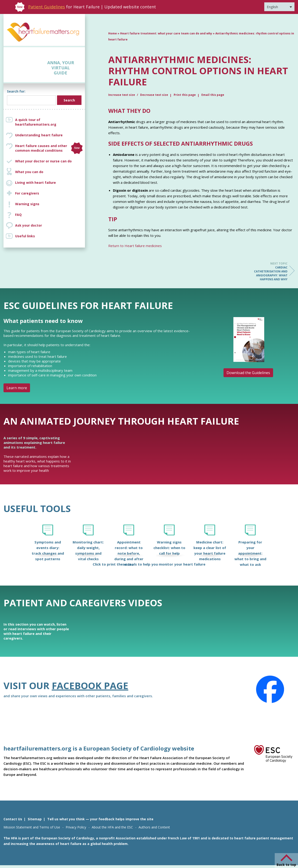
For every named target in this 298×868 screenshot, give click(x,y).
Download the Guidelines (248, 373)
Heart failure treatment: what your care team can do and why (166, 33)
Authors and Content (154, 827)
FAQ (18, 215)
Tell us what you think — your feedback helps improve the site (100, 819)
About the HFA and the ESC (112, 827)
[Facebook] (270, 689)
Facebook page (90, 685)
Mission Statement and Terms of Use (32, 827)
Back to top (286, 865)
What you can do (29, 172)
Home (113, 33)
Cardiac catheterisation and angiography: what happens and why (269, 271)
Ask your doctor (29, 225)
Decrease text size (154, 95)
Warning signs (27, 204)
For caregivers (27, 193)
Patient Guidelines (47, 7)
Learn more (17, 388)
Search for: (16, 91)
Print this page (185, 95)
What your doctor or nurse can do (43, 161)
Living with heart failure (36, 183)
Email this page (213, 95)
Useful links (25, 236)
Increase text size (122, 95)
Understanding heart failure (39, 135)
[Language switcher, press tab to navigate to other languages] (279, 7)
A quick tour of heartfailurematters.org (36, 122)
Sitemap (35, 819)
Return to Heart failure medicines (135, 246)
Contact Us (13, 819)
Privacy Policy (76, 827)
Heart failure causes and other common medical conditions (49, 148)
